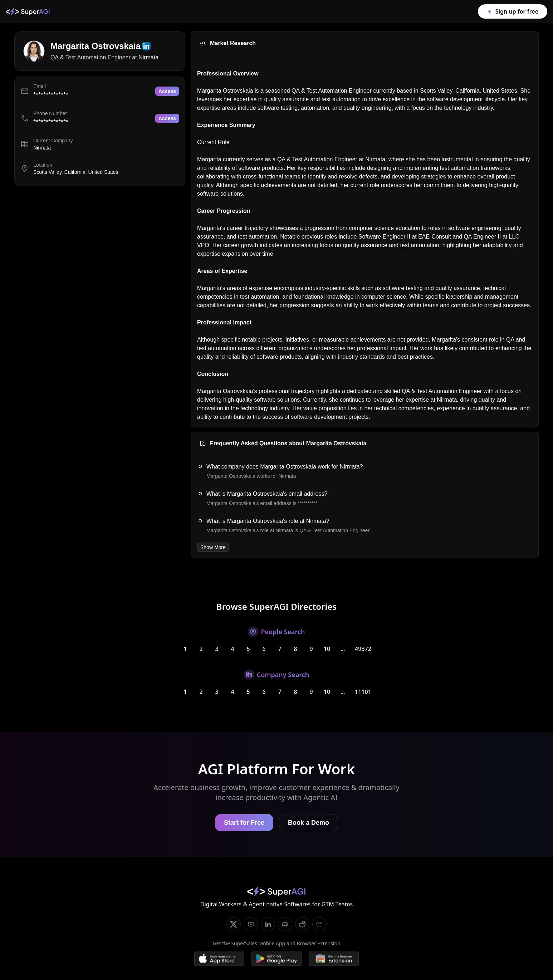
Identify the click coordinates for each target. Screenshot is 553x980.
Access (167, 91)
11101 (363, 692)
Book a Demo (309, 823)
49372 (363, 649)
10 (327, 649)
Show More (213, 547)
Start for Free (244, 823)
